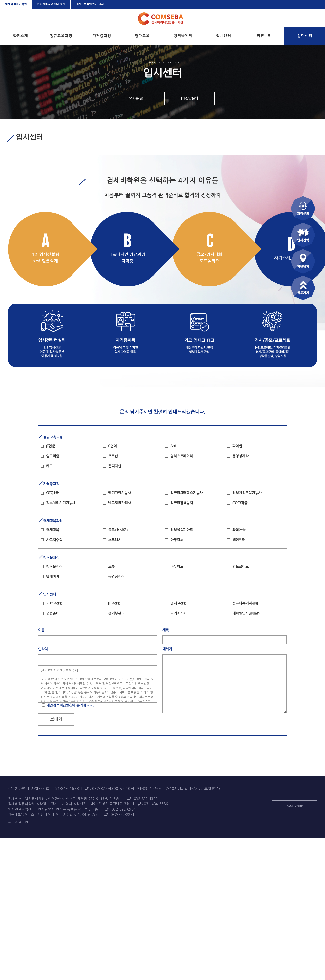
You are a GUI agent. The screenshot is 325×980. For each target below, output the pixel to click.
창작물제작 (183, 36)
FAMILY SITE (295, 806)
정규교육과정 (61, 36)
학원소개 (20, 36)
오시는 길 (136, 98)
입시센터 (223, 36)
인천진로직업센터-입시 (90, 4)
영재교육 (142, 36)
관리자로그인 (18, 822)
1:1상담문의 (189, 98)
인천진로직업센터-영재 (51, 4)
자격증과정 (102, 36)
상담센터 (305, 36)
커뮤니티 (264, 36)
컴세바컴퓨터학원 (16, 4)
